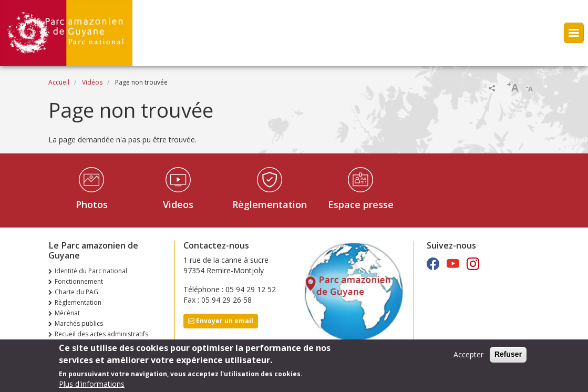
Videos (178, 204)
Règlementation (270, 204)
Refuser (508, 358)
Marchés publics (79, 323)
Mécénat (67, 313)
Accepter (468, 358)
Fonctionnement (79, 281)
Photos (92, 204)
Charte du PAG (76, 292)
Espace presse (361, 204)
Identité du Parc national (91, 271)
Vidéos (92, 82)
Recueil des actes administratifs (101, 334)
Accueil (59, 82)
